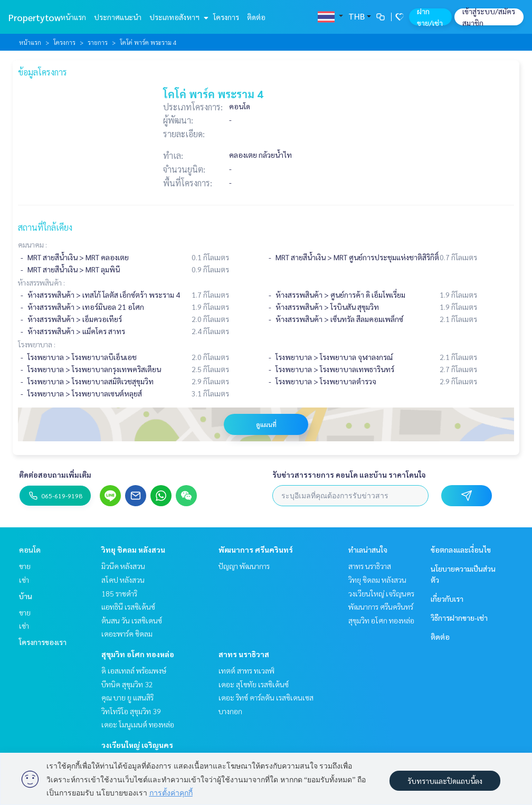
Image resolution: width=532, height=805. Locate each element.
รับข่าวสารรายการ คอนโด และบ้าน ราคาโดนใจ (349, 475)
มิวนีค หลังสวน (123, 566)
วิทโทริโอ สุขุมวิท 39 (131, 711)
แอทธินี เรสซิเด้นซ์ (128, 607)
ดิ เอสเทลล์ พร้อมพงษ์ (134, 670)
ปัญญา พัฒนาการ (244, 566)
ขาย (25, 566)
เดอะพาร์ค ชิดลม (127, 633)
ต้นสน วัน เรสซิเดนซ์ (132, 620)
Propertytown (37, 17)
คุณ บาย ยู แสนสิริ (127, 697)
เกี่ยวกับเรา (447, 599)
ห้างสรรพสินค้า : (41, 282)
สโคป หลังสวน (123, 580)
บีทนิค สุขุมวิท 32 (127, 684)
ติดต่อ (256, 17)
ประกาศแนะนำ (118, 17)
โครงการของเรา (43, 642)
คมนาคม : (32, 244)
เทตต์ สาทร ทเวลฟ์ (246, 670)
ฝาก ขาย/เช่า (430, 17)
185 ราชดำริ (119, 593)
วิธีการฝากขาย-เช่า (459, 618)
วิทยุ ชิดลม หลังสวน (133, 550)
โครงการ (226, 17)
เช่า (24, 580)
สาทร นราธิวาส (244, 654)
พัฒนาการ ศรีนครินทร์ (256, 550)
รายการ (98, 42)
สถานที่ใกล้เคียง (45, 227)
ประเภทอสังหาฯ (178, 17)
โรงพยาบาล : (37, 344)
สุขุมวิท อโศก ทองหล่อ (138, 654)
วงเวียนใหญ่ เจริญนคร (137, 745)
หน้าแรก (73, 17)
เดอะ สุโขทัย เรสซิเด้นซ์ (254, 684)
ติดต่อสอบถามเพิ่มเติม (55, 475)
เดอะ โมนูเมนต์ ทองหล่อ (138, 724)
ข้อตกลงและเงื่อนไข (461, 550)
